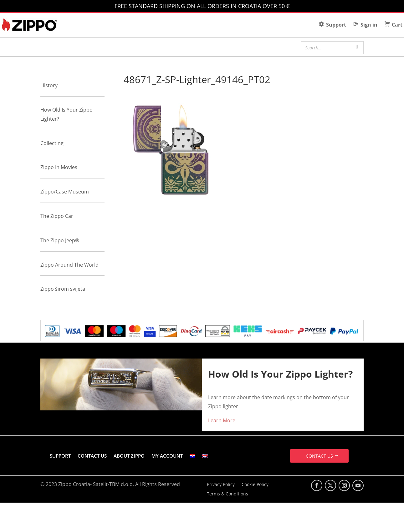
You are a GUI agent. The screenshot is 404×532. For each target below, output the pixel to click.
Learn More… (224, 420)
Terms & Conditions (228, 494)
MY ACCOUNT (167, 456)
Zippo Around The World (69, 265)
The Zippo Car (57, 216)
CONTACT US (92, 456)
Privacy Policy (221, 485)
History (49, 85)
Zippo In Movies (59, 167)
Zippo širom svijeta (63, 289)
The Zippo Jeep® (60, 240)
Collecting (52, 143)
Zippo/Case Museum (65, 192)
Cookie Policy (255, 485)
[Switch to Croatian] (192, 456)
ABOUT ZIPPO (129, 456)
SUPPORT (60, 456)
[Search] (357, 47)
